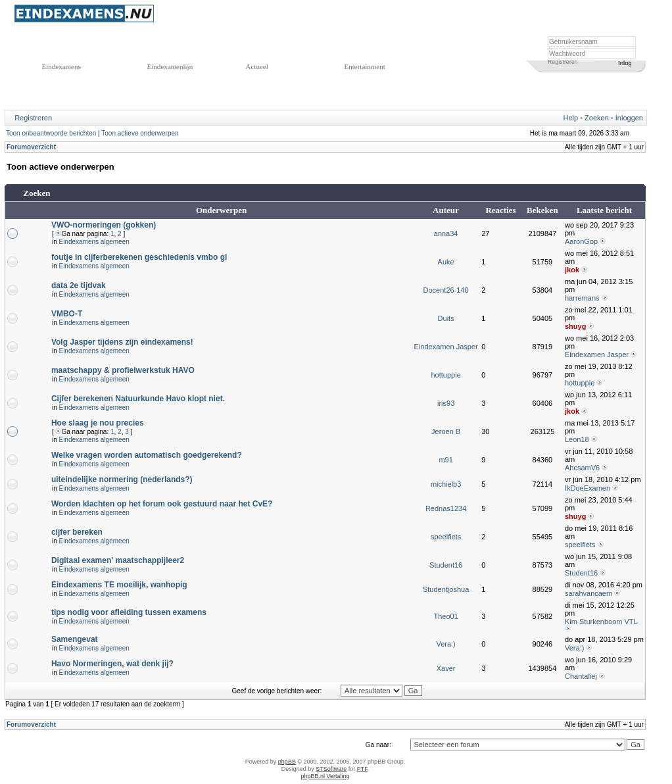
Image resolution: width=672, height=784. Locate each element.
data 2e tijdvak (79, 285)
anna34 (446, 233)
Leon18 (577, 439)
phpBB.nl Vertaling (325, 776)
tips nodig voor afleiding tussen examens (129, 612)
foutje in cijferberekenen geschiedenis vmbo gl (139, 257)
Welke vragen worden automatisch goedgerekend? (147, 455)
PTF (362, 769)
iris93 (446, 403)
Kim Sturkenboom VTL (601, 622)
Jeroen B (446, 431)
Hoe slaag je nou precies (98, 423)
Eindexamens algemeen (94, 242)
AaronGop (581, 241)
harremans (582, 298)
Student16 (446, 565)
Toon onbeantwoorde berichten (51, 133)
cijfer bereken (77, 532)
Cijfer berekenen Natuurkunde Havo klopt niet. (138, 399)
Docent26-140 (446, 290)
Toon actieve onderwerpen (140, 133)
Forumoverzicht (31, 147)
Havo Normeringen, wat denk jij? (112, 664)
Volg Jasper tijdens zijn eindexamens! (122, 342)
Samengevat (75, 639)
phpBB (287, 762)
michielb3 (446, 484)
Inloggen (629, 118)
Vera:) (445, 644)
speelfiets (446, 537)
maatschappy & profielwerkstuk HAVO (123, 370)
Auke (446, 262)
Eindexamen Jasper (446, 347)
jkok (572, 270)
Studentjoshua (446, 589)
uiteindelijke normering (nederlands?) (122, 479)
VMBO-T (67, 314)
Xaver (446, 668)
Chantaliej (581, 676)
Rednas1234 (446, 508)
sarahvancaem (588, 593)
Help (571, 118)
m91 (445, 460)
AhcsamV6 (582, 468)
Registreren (563, 62)
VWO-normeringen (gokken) (104, 225)
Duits (446, 318)
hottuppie (445, 375)
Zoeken (597, 118)
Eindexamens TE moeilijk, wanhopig (119, 585)
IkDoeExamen (588, 488)
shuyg (575, 326)
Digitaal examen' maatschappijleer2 (118, 560)
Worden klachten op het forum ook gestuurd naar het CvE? (162, 504)
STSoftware (331, 769)
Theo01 (445, 616)
